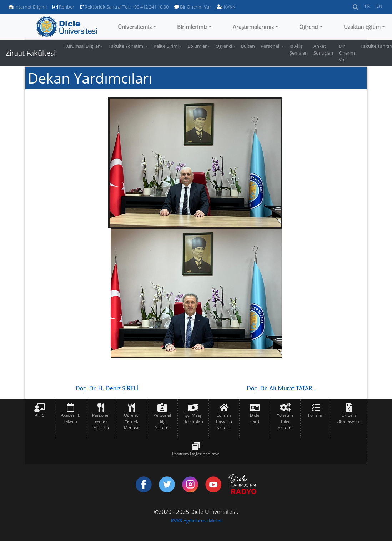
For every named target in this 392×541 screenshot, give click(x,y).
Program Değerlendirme (196, 454)
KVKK (226, 7)
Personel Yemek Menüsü (101, 421)
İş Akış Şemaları (299, 49)
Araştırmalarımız (253, 27)
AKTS (40, 415)
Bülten (248, 46)
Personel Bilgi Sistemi (162, 421)
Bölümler (197, 46)
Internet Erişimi (28, 7)
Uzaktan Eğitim (362, 27)
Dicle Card (255, 418)
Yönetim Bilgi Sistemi (285, 421)
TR (367, 6)
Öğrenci (309, 27)
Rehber (63, 7)
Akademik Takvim (71, 418)
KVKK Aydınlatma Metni (196, 521)
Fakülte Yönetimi (126, 46)
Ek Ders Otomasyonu (349, 418)
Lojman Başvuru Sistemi (224, 421)
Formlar (316, 415)
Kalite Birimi (166, 46)
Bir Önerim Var (193, 7)
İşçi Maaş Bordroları (193, 418)
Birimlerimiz (192, 27)
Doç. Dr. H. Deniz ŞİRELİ (107, 388)
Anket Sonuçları (323, 49)
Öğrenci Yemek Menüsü (132, 421)
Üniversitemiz (135, 27)
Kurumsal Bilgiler (82, 46)
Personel (270, 46)
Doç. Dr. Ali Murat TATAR (281, 388)
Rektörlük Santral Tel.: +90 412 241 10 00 (124, 7)
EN (379, 6)
